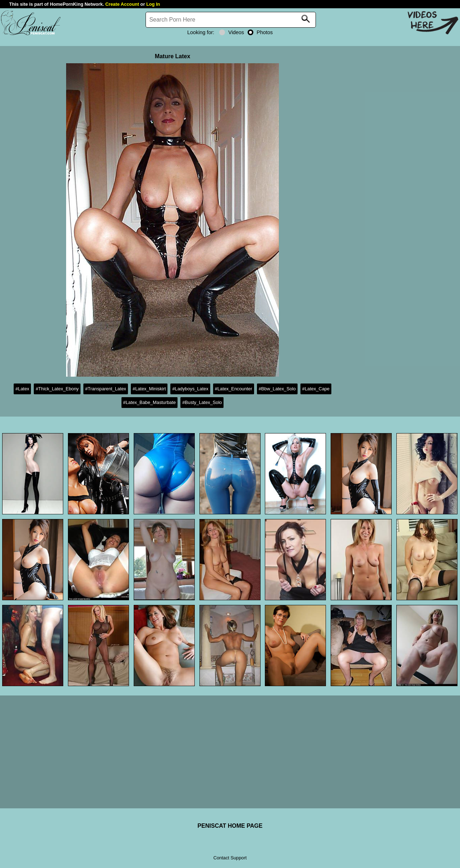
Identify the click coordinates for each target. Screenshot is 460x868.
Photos (260, 32)
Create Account (122, 4)
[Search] (231, 20)
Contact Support (230, 858)
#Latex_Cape (316, 389)
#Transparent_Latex (106, 389)
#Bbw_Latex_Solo (277, 389)
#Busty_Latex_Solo (202, 402)
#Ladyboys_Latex (190, 389)
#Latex (22, 389)
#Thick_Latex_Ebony (57, 389)
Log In (153, 4)
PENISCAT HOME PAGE (230, 826)
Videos (232, 32)
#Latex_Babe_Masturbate (150, 402)
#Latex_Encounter (234, 389)
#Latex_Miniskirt (149, 389)
